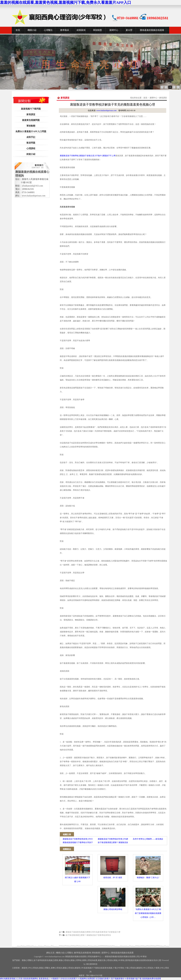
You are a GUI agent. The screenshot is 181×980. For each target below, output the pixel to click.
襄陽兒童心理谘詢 (105, 960)
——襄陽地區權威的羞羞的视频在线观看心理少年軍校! (124, 957)
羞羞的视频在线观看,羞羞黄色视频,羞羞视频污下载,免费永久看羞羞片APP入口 (66, 3)
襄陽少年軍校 (119, 960)
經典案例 (81, 30)
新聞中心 (114, 30)
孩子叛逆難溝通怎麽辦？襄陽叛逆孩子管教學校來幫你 (88, 935)
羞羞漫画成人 (44, 979)
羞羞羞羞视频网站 (31, 979)
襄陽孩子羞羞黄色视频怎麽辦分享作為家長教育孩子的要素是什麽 (93, 932)
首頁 (18, 30)
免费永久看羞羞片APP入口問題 (31, 131)
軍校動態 (97, 30)
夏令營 (129, 30)
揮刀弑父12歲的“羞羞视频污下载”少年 (78, 869)
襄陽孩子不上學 (109, 156)
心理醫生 (48, 30)
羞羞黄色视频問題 (31, 120)
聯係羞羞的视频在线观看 (152, 30)
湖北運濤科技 (92, 964)
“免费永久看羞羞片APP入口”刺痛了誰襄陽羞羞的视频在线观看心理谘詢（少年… (148, 903)
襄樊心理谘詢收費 (90, 960)
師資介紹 (31, 154)
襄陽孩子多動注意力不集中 (90, 156)
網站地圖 (4, 979)
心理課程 (31, 148)
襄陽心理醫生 (27, 960)
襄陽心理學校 (76, 960)
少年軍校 (118, 968)
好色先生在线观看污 (69, 979)
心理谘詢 (130, 968)
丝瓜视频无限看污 (103, 979)
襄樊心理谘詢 (57, 968)
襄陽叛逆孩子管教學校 (69, 156)
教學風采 (65, 30)
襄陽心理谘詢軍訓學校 (113, 899)
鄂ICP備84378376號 (94, 975)
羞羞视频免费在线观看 (152, 979)
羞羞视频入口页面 (15, 979)
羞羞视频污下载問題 (31, 109)
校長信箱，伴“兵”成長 (113, 867)
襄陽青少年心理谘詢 (30, 968)
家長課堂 (31, 114)
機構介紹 (32, 30)
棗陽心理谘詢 (68, 968)
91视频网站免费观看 (86, 979)
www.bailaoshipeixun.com (107, 110)
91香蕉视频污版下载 (133, 979)
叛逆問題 (31, 143)
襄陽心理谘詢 (64, 960)
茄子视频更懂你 (118, 979)
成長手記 (31, 137)
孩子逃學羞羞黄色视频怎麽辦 (46, 960)
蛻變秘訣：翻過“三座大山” (148, 867)
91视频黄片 (55, 979)
